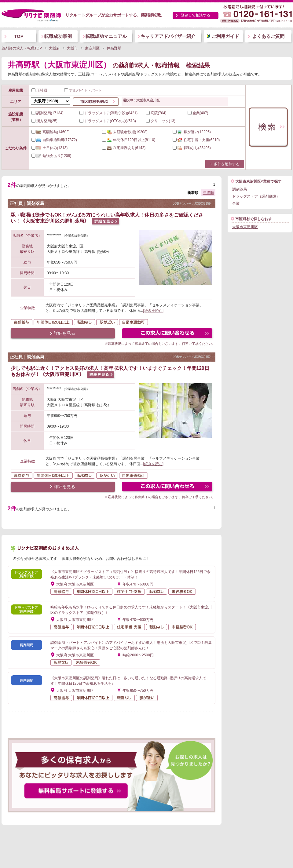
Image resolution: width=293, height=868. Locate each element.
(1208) (51, 156)
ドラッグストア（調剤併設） (256, 196)
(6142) (124, 148)
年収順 (208, 193)
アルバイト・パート (83, 90)
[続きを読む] (154, 311)
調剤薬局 (240, 189)
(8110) (129, 140)
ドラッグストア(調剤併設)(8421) (109, 113)
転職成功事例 (58, 36)
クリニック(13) (161, 121)
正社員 (39, 90)
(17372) (54, 140)
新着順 (193, 193)
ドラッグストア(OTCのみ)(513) (108, 121)
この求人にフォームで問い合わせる (168, 334)
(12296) (192, 132)
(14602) (51, 132)
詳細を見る (64, 333)
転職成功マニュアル (106, 36)
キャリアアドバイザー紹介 (168, 36)
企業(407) (198, 113)
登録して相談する (196, 15)
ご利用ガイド (225, 36)
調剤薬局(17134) (48, 113)
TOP (19, 36)
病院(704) (156, 113)
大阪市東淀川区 (245, 227)
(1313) (50, 148)
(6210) (196, 140)
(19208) (125, 132)
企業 (236, 203)
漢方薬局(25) (44, 121)
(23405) (192, 148)
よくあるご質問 (268, 36)
